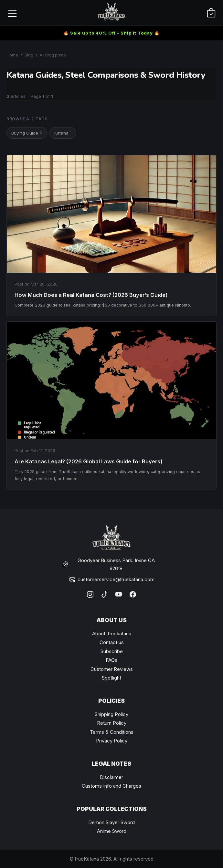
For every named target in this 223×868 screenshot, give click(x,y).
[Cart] (211, 13)
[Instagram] (90, 594)
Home (12, 55)
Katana (63, 133)
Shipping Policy (111, 714)
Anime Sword (112, 831)
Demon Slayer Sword (111, 822)
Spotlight (111, 678)
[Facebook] (133, 594)
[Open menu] (12, 13)
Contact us (112, 642)
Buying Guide (27, 133)
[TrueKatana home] (111, 13)
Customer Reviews (112, 669)
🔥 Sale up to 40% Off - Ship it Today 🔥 (111, 33)
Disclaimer (111, 777)
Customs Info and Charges (111, 786)
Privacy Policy (112, 741)
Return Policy (112, 723)
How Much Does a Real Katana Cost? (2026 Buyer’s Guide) (91, 295)
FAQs (111, 660)
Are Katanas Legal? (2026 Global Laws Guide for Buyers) (89, 461)
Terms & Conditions (112, 732)
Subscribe (112, 651)
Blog (29, 55)
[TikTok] (104, 594)
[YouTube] (119, 594)
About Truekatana (112, 634)
